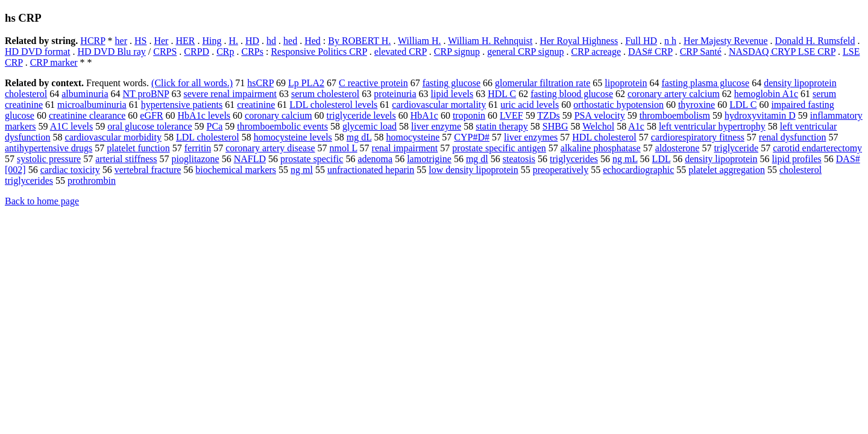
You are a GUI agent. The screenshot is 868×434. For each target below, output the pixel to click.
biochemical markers (236, 170)
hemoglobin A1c (766, 94)
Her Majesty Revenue (726, 41)
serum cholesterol (325, 94)
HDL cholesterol (604, 137)
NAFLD (250, 159)
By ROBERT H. (359, 41)
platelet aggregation (727, 170)
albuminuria (85, 94)
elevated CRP (401, 52)
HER (185, 41)
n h (670, 41)
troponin (469, 115)
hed (290, 41)
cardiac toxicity (70, 170)
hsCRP (260, 83)
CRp (225, 52)
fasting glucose (451, 83)
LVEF (511, 115)
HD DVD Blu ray (111, 52)
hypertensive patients (182, 105)
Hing (212, 41)
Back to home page (42, 201)
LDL (662, 159)
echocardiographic (638, 170)
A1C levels (72, 126)
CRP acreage (596, 52)
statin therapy (502, 126)
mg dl (477, 159)
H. (233, 41)
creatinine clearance (87, 115)
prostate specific (312, 159)
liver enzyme (436, 126)
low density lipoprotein (473, 170)
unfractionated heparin (371, 170)
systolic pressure (49, 159)
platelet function (138, 148)
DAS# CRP (650, 52)
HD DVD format (37, 52)
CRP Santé (701, 52)
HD (252, 41)
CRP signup (457, 52)
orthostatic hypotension (618, 105)
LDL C (743, 105)
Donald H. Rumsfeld (815, 41)
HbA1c (424, 115)
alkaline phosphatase (601, 148)
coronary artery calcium (674, 94)
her (121, 41)
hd (271, 41)
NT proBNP (146, 94)
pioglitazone (196, 159)
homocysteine (413, 137)
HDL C (502, 94)
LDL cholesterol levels (333, 105)
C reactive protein (373, 83)
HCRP (93, 41)
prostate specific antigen (499, 148)
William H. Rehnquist (490, 41)
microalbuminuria (92, 105)
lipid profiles (797, 159)
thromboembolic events (282, 126)
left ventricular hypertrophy (712, 126)
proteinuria (395, 94)
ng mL (625, 159)
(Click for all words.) (192, 83)
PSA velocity (600, 115)
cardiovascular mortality (439, 105)
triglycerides (574, 159)
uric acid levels (530, 105)
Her (161, 41)
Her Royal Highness (579, 41)
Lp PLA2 (306, 83)
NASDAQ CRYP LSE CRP (782, 52)
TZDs (548, 115)
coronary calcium (278, 115)
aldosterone (678, 148)
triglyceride (736, 148)
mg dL (359, 137)
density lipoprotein (721, 159)
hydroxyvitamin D (760, 115)
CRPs (252, 52)
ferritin (198, 148)
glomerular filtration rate (542, 83)
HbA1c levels (204, 115)
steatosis (519, 159)
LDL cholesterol (208, 137)
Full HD (641, 41)
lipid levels (452, 94)
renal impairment (405, 148)
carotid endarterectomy (817, 148)
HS (140, 41)
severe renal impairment (230, 94)
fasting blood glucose (572, 94)
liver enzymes (531, 137)
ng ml (302, 170)
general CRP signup (525, 52)
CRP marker (54, 62)
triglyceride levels (361, 115)
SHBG (555, 126)
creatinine (256, 105)
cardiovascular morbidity (113, 137)
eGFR (151, 115)
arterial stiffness (126, 159)
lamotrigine (429, 159)
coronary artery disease (270, 148)
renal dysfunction (793, 137)
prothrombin (92, 181)
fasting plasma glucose (705, 83)
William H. (419, 41)
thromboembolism (675, 115)
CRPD (197, 52)
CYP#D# (472, 137)
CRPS (165, 52)
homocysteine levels (293, 137)
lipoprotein (626, 83)
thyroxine (697, 105)
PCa (215, 126)
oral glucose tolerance (149, 126)
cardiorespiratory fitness (698, 137)
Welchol (598, 126)
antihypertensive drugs (49, 148)
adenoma (375, 159)
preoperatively (561, 170)
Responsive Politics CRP (319, 52)
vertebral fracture (148, 170)
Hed (313, 41)
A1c (636, 126)
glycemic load (370, 126)
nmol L (344, 148)
